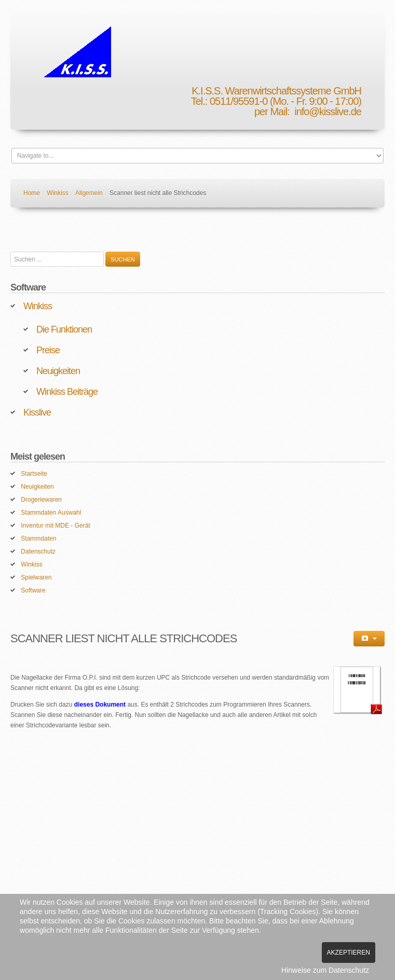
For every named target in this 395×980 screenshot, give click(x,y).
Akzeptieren (349, 953)
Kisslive (37, 412)
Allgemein (89, 193)
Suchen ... (11, 252)
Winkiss (57, 193)
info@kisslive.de (328, 112)
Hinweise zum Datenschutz (325, 970)
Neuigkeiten (58, 371)
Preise (48, 350)
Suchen (122, 259)
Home (32, 193)
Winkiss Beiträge (67, 392)
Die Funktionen (64, 329)
